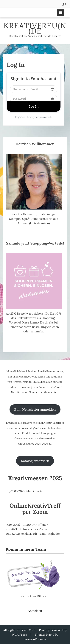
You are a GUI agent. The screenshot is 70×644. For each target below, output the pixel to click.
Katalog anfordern (35, 461)
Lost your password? (40, 117)
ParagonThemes (35, 639)
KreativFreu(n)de (35, 28)
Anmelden (35, 611)
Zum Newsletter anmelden (35, 409)
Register (20, 117)
